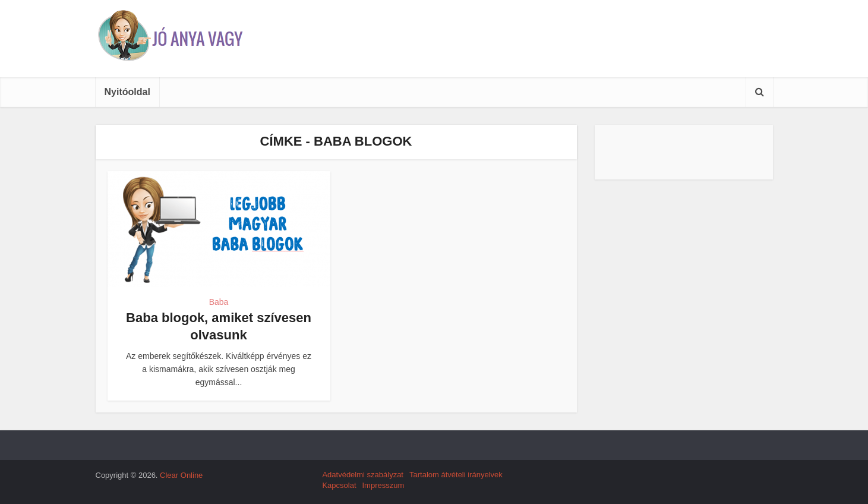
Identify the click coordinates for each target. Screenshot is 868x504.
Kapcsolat (339, 485)
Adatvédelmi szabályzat (363, 475)
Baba (219, 302)
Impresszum (384, 485)
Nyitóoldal (127, 92)
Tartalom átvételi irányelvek (456, 475)
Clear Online (181, 475)
